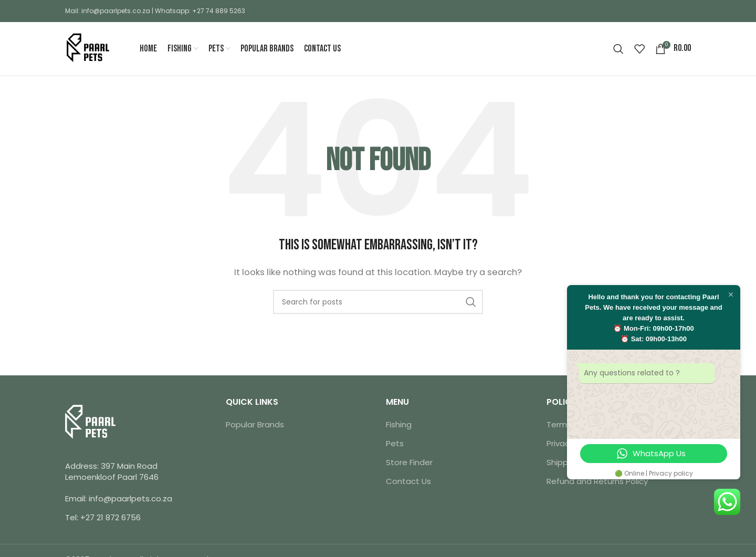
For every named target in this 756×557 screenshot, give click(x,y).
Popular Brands (255, 425)
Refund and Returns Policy (597, 482)
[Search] (618, 49)
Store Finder (409, 463)
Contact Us (408, 482)
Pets (395, 444)
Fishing (399, 425)
